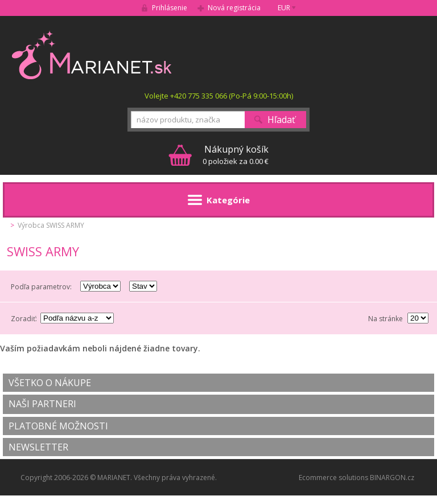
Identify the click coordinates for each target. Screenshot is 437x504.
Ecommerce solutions (333, 478)
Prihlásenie (170, 8)
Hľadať (281, 120)
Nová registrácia (234, 8)
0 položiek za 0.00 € (236, 155)
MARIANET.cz (92, 55)
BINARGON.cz (392, 478)
